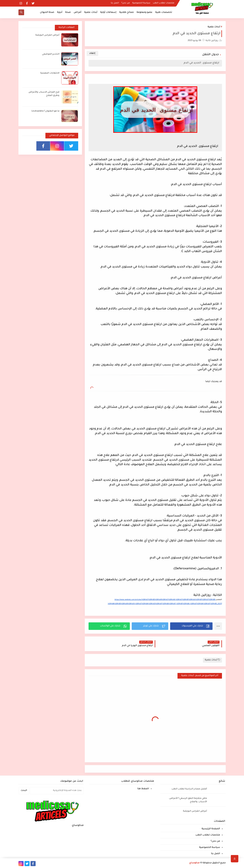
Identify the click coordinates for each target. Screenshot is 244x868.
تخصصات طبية (164, 12)
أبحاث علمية (91, 12)
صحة (68, 12)
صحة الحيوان (47, 12)
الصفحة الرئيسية (211, 829)
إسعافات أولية (108, 12)
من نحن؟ (126, 3)
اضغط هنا (143, 789)
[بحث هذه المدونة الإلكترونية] (57, 791)
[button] (191, 626)
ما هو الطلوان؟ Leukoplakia (45, 111)
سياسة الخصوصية (141, 3)
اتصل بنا (115, 3)
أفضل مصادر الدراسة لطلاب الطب (189, 789)
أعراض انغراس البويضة (47, 35)
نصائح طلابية (127, 12)
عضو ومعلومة (145, 12)
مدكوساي (194, 863)
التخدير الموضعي (51, 54)
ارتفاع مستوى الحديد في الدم (201, 63)
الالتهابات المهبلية (50, 73)
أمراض (78, 12)
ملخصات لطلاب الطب (164, 3)
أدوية (60, 12)
